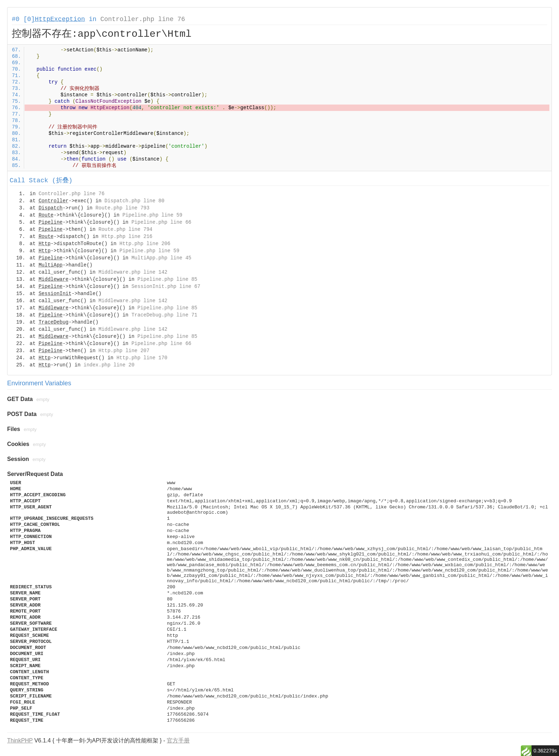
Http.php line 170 (142, 358)
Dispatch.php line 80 (134, 201)
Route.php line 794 (125, 229)
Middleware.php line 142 (133, 272)
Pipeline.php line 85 (167, 279)
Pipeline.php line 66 (161, 222)
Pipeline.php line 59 (152, 215)
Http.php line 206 (145, 244)
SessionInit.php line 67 (166, 286)
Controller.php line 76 (143, 19)
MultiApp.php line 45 (161, 258)
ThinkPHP (20, 740)
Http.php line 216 (127, 237)
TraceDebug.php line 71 (165, 315)
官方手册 (178, 740)
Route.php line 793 (122, 208)
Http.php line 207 (124, 351)
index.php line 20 (109, 365)
